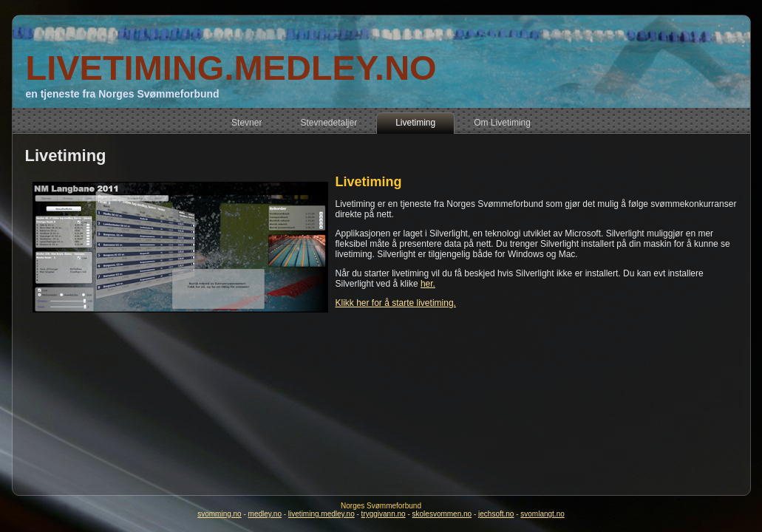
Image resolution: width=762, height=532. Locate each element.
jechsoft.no (496, 514)
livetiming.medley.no (322, 514)
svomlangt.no (542, 514)
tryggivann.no (384, 514)
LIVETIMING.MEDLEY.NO (231, 68)
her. (428, 284)
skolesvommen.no (442, 514)
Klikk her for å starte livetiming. (396, 303)
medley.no (265, 514)
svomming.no (219, 514)
